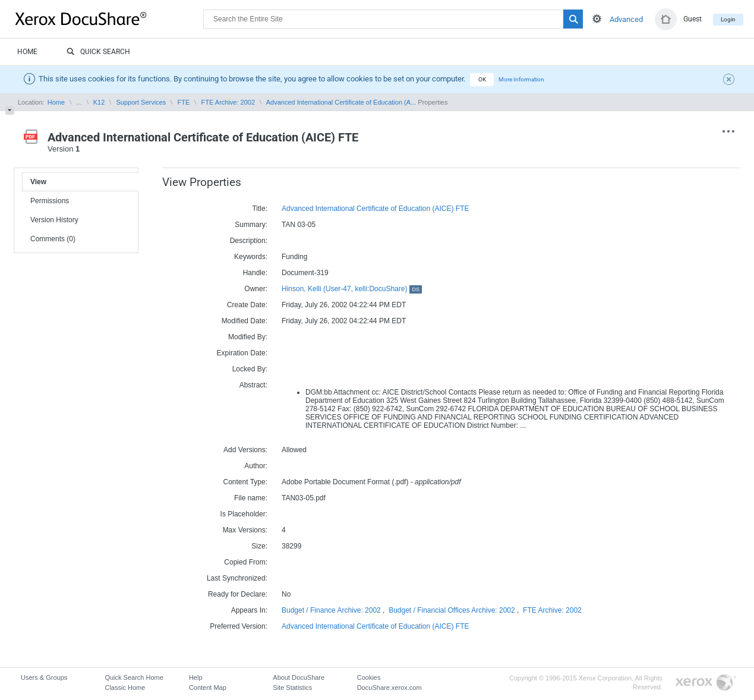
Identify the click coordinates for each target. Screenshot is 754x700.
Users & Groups (44, 677)
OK (482, 79)
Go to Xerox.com (706, 683)
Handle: (255, 273)
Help (196, 677)
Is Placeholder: (244, 514)
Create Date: (247, 305)
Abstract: (253, 385)
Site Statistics (292, 688)
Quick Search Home (134, 677)
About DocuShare (299, 677)
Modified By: (248, 337)
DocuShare (109, 18)
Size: (259, 546)
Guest (693, 19)
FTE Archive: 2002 (228, 102)
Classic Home (125, 688)
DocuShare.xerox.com (389, 688)
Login (728, 19)
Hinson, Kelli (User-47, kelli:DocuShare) (352, 289)
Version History (54, 220)
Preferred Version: (239, 626)
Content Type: (246, 482)
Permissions (50, 201)
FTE (184, 102)
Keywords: (251, 257)
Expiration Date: (242, 353)
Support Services (141, 102)
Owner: (256, 289)
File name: (251, 498)
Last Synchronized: (237, 578)
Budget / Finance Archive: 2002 (331, 610)
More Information (521, 79)
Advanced (626, 19)
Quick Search (98, 52)
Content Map (208, 688)
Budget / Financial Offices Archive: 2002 (452, 610)
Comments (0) (53, 239)
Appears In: (249, 610)
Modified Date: (245, 321)
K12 (99, 102)
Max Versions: (245, 530)
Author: (256, 466)
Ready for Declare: (238, 594)
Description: (249, 241)
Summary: (251, 225)
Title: (260, 209)
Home (27, 52)
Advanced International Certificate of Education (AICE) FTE (376, 209)
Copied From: (246, 562)
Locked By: (250, 369)
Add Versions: (245, 450)
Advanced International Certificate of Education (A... (341, 102)
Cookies (369, 677)
